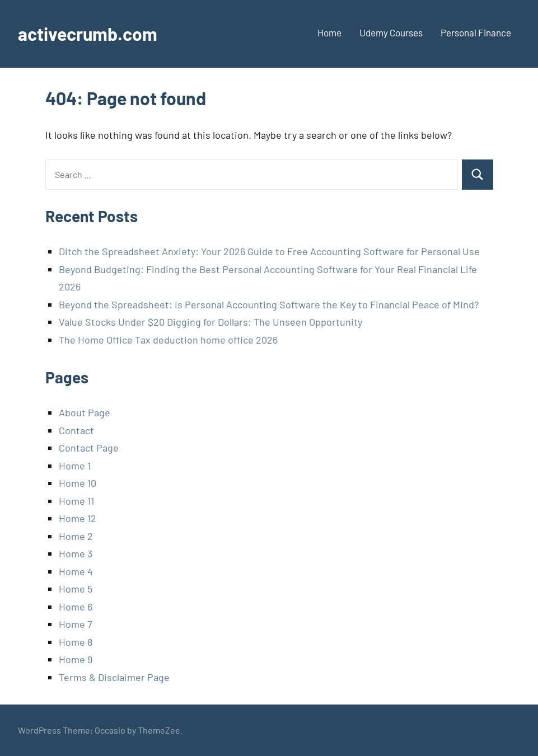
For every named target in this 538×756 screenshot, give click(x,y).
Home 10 (78, 483)
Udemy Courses (391, 32)
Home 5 (76, 589)
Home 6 (76, 607)
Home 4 (76, 571)
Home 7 (76, 624)
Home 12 (78, 518)
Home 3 (76, 553)
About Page (85, 412)
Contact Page (89, 448)
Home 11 (76, 501)
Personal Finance (476, 32)
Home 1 (75, 466)
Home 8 (76, 642)
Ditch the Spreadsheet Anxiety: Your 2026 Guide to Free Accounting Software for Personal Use (269, 251)
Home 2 (76, 536)
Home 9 (76, 659)
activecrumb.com (88, 34)
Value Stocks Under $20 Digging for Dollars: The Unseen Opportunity (210, 322)
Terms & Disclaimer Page (114, 677)
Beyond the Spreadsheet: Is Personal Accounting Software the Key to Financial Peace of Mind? (269, 304)
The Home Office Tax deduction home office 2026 (168, 340)
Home (329, 32)
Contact (76, 430)
